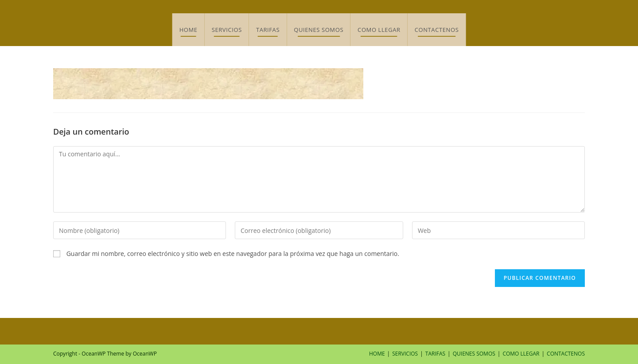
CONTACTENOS (566, 354)
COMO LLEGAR (521, 354)
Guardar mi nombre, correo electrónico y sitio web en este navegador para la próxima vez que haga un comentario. (233, 254)
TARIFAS (435, 354)
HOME (377, 354)
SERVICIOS (405, 354)
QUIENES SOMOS (474, 354)
